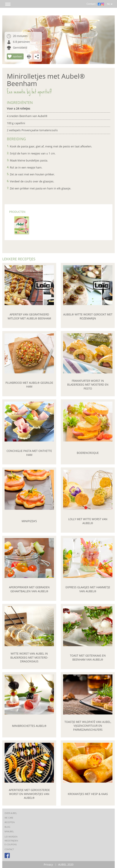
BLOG (7, 827)
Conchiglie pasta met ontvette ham (29, 453)
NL (110, 4)
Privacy (48, 864)
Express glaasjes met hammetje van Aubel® (88, 589)
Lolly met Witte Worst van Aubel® (88, 521)
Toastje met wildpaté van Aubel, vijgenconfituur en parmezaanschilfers (88, 726)
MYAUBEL (9, 831)
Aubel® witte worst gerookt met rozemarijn (88, 316)
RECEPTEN (10, 822)
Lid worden (11, 837)
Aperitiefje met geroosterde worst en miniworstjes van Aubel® (29, 794)
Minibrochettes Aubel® (29, 726)
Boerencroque (88, 453)
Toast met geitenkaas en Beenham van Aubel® (88, 657)
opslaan (18, 56)
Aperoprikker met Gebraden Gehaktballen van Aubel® (29, 589)
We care (9, 818)
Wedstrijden (11, 841)
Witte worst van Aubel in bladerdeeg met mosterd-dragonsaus (29, 657)
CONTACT (9, 849)
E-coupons (11, 844)
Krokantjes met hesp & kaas (88, 794)
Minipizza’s (29, 521)
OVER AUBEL (11, 813)
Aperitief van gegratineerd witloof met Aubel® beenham (29, 316)
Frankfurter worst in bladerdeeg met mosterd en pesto (88, 385)
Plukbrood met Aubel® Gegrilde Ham (29, 385)
